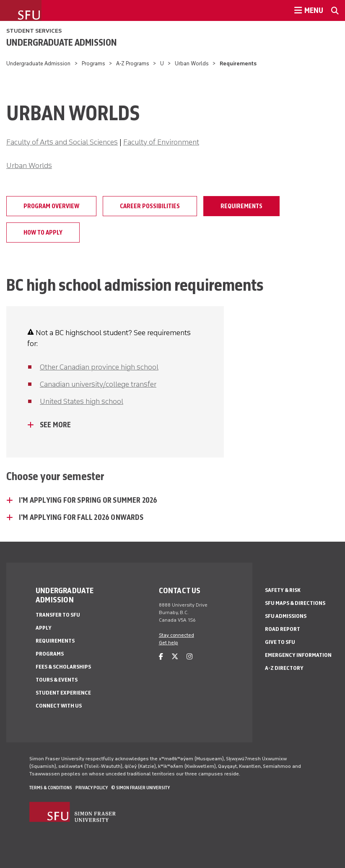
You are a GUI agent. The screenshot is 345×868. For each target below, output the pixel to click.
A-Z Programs (133, 63)
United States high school (82, 401)
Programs (93, 63)
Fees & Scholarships (63, 667)
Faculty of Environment (161, 142)
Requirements (241, 206)
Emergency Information (298, 655)
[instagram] (189, 657)
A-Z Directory (284, 668)
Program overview (51, 206)
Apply (44, 628)
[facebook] (161, 657)
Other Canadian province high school (99, 367)
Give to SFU (280, 642)
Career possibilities (150, 206)
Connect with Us (59, 706)
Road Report (283, 629)
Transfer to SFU (58, 615)
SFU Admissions (286, 616)
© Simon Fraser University (140, 788)
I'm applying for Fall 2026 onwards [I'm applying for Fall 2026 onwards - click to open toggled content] (81, 517)
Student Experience (63, 693)
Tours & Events (57, 680)
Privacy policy (92, 788)
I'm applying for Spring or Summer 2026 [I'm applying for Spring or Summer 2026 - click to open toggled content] (88, 500)
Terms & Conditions (51, 788)
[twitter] (175, 657)
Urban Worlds (192, 63)
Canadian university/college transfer (98, 384)
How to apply (43, 232)
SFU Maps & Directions (295, 603)
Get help (169, 643)
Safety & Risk (283, 590)
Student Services (34, 31)
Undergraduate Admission (62, 42)
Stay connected (176, 635)
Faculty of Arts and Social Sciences (62, 142)
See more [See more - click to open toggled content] (56, 425)
